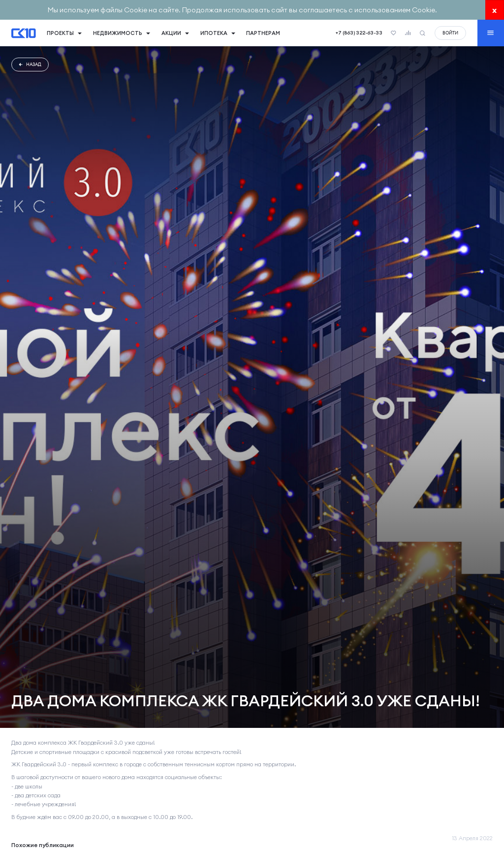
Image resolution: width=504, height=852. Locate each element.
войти (450, 33)
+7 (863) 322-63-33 (359, 33)
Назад (30, 64)
